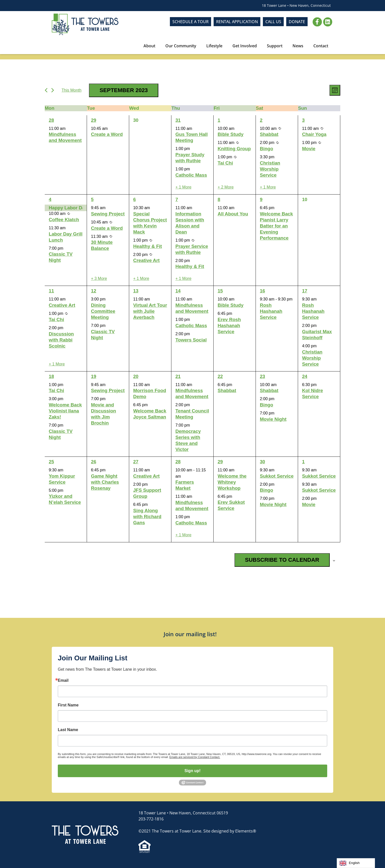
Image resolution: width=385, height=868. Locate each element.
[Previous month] (46, 90)
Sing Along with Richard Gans (147, 517)
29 (94, 120)
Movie (309, 149)
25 (51, 462)
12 (94, 291)
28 (51, 120)
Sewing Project (108, 214)
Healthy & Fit (148, 246)
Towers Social (191, 340)
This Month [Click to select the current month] (71, 90)
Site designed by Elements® (230, 831)
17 (305, 291)
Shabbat (269, 134)
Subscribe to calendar (282, 560)
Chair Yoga (314, 134)
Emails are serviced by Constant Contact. (195, 757)
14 (178, 291)
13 (136, 291)
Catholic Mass (191, 175)
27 (136, 462)
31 (178, 120)
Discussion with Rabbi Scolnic (61, 340)
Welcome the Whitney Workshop (232, 482)
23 (262, 376)
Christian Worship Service (270, 169)
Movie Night (273, 419)
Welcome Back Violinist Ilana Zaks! (65, 411)
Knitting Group (234, 149)
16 (262, 291)
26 (94, 462)
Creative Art (146, 260)
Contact (321, 46)
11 (51, 291)
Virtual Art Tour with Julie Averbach (150, 311)
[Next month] (53, 90)
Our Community (181, 46)
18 (51, 376)
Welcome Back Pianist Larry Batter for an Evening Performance (276, 226)
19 (94, 376)
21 (178, 376)
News (298, 46)
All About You (233, 214)
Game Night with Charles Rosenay (105, 482)
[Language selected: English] (356, 863)
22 (220, 376)
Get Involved (245, 46)
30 (262, 462)
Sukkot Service (277, 476)
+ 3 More (99, 278)
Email (63, 681)
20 (136, 376)
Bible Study (231, 134)
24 (305, 376)
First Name (68, 705)
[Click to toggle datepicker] (124, 90)
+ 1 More (183, 187)
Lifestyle (214, 46)
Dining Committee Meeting (103, 311)
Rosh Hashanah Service (271, 311)
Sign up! (192, 771)
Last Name (68, 730)
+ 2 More (226, 187)
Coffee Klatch (64, 220)
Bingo (267, 149)
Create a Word (107, 134)
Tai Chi (225, 163)
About (149, 46)
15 (220, 291)
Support (275, 46)
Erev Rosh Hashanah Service (229, 326)
